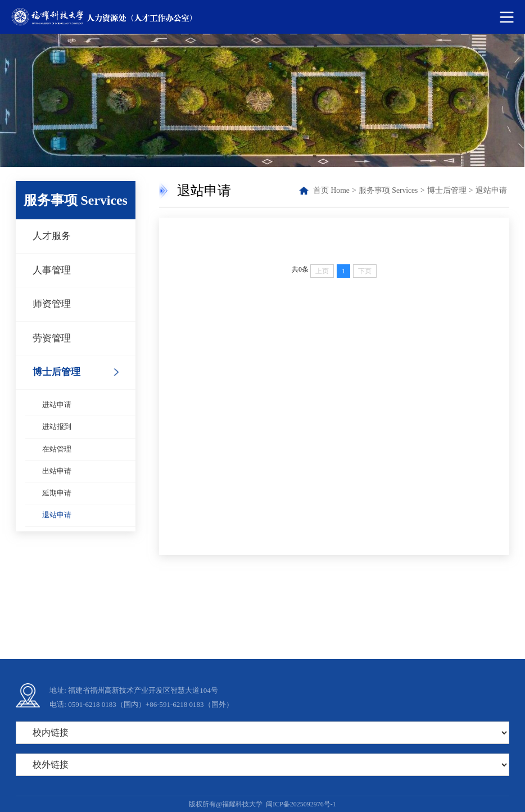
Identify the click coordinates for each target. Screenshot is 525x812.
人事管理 (52, 270)
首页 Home (331, 190)
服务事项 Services (388, 190)
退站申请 (57, 515)
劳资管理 (52, 338)
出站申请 (57, 471)
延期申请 (57, 493)
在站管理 (57, 449)
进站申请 (57, 405)
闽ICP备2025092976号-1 (301, 804)
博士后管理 (56, 372)
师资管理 (52, 304)
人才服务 (52, 236)
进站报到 (57, 427)
